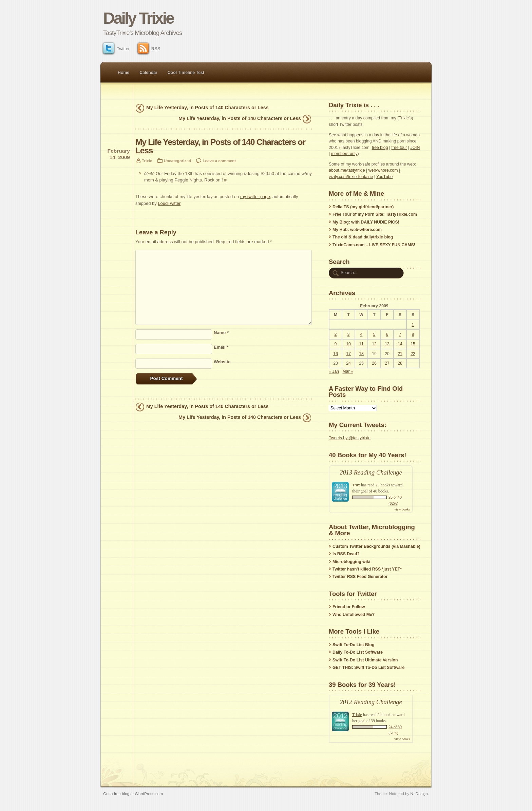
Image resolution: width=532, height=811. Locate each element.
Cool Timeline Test (186, 73)
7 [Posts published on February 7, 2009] (400, 334)
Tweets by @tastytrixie (350, 438)
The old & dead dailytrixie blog (363, 237)
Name (221, 333)
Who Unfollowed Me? (354, 615)
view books (402, 509)
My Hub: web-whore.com (357, 230)
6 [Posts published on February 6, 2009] (387, 334)
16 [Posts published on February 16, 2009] (336, 354)
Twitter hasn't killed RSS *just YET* (367, 569)
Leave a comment (219, 161)
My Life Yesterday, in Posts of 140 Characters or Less (207, 108)
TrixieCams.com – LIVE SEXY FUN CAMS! (374, 245)
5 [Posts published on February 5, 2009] (374, 334)
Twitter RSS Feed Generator (360, 577)
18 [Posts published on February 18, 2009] (361, 354)
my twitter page (255, 197)
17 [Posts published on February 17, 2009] (348, 354)
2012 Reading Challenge (371, 702)
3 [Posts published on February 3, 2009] (349, 334)
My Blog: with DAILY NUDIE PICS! (366, 222)
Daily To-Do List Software (358, 652)
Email (221, 347)
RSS (149, 49)
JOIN (415, 148)
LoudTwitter (169, 203)
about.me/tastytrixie (347, 170)
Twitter (116, 49)
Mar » (348, 371)
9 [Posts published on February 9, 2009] (336, 344)
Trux (356, 485)
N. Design (419, 794)
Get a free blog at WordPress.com (133, 794)
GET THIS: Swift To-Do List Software (368, 668)
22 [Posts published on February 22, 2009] (413, 354)
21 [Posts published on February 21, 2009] (400, 354)
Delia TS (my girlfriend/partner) (363, 207)
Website (222, 362)
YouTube (384, 177)
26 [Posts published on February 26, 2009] (374, 363)
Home (123, 73)
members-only (344, 154)
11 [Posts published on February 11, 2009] (361, 344)
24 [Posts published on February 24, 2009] (348, 363)
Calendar (148, 73)
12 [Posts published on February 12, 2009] (374, 344)
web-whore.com (383, 170)
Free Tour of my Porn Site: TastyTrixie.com (375, 214)
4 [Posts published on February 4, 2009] (362, 334)
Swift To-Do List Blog (353, 645)
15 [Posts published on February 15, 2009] (413, 344)
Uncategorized (177, 161)
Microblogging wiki (351, 562)
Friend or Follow (349, 607)
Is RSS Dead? (346, 554)
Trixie (147, 161)
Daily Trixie (138, 18)
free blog (380, 148)
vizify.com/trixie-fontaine (351, 177)
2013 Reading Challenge (371, 472)
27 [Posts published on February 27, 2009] (387, 363)
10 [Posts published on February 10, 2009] (348, 344)
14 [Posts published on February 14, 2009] (400, 344)
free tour (399, 148)
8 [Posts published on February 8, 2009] (413, 334)
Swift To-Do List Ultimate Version (365, 660)
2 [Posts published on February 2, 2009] (336, 334)
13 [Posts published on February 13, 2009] (387, 344)
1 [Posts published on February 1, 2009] (413, 325)
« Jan (334, 371)
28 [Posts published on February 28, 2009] (400, 363)
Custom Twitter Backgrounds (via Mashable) (376, 546)
